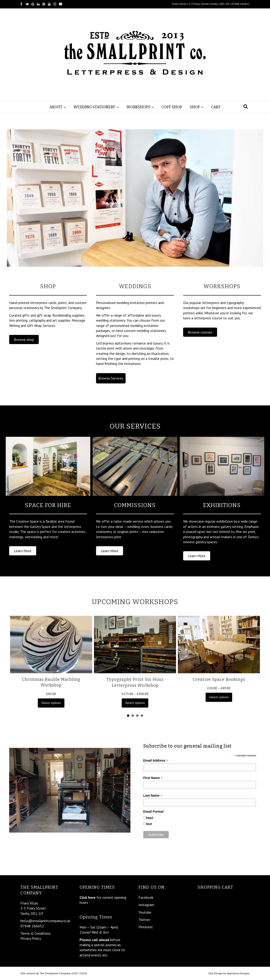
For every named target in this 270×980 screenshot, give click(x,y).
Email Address (156, 761)
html (150, 818)
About (56, 107)
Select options (51, 703)
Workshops (138, 107)
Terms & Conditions (36, 933)
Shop (195, 107)
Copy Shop (172, 107)
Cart (216, 107)
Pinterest (146, 927)
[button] (24, 339)
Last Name (153, 796)
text (149, 824)
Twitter (144, 920)
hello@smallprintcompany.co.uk (45, 921)
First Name (153, 778)
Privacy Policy (31, 938)
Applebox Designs (238, 973)
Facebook (146, 897)
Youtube (145, 912)
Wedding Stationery (94, 107)
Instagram (146, 905)
